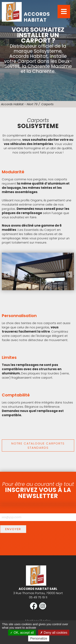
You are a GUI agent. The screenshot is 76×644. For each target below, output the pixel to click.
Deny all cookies (54, 633)
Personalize (39, 638)
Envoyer (13, 529)
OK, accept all (22, 633)
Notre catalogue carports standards (38, 445)
